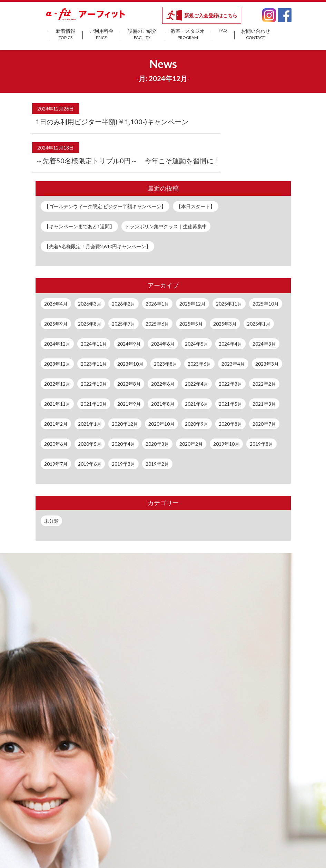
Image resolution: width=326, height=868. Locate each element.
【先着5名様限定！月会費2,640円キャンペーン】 (97, 246)
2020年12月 (125, 424)
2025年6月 (157, 324)
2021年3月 (264, 404)
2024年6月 (163, 344)
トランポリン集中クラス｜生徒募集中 (166, 226)
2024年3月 (264, 344)
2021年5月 (230, 404)
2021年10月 (94, 404)
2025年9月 (56, 324)
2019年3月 (124, 464)
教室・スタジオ (188, 34)
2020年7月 (264, 424)
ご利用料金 (101, 34)
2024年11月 (94, 344)
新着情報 (66, 34)
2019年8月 (261, 444)
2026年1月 (157, 304)
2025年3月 (225, 324)
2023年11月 (94, 364)
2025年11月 (229, 304)
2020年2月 (191, 444)
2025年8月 (90, 324)
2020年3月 (157, 444)
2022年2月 (264, 384)
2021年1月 (90, 424)
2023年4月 (233, 364)
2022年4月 (197, 384)
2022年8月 (129, 384)
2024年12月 (57, 344)
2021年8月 (163, 404)
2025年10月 (266, 304)
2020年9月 (197, 424)
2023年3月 (267, 364)
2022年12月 (57, 384)
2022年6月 (163, 384)
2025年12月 (192, 304)
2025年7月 (124, 324)
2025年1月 (259, 324)
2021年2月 (56, 424)
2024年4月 (230, 344)
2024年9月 (129, 344)
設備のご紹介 (142, 34)
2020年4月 (124, 444)
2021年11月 (57, 404)
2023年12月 (57, 364)
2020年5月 (90, 444)
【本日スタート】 (196, 206)
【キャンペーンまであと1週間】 (79, 226)
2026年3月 (90, 304)
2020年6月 (56, 444)
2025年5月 (191, 324)
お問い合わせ (256, 34)
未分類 (51, 521)
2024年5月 (197, 344)
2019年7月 (56, 464)
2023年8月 (166, 364)
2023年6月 (199, 364)
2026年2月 (124, 304)
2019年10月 (226, 444)
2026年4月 (56, 304)
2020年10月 (161, 424)
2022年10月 (94, 384)
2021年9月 (129, 404)
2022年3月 (230, 384)
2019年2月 (157, 464)
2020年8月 (230, 424)
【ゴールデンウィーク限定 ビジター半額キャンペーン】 (105, 206)
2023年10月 (130, 364)
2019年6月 (90, 464)
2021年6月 (197, 404)
